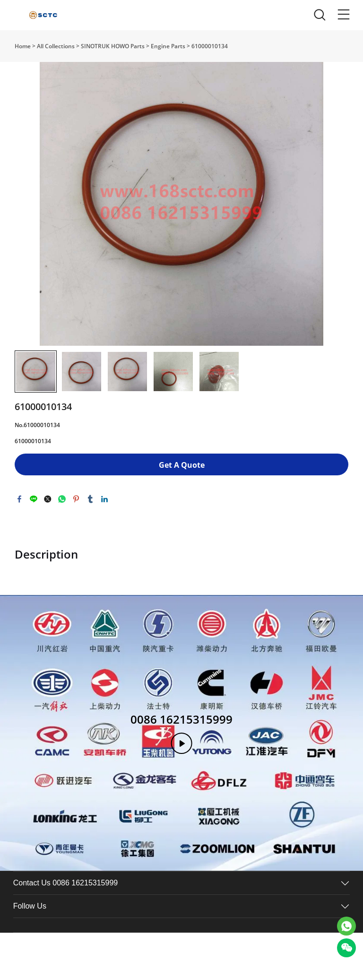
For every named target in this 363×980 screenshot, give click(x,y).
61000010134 (210, 46)
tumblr (90, 499)
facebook (19, 499)
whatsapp (62, 499)
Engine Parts (168, 46)
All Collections (56, 46)
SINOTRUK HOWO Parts (113, 46)
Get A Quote (182, 465)
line (34, 499)
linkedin (104, 499)
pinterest (76, 499)
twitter (48, 499)
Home (23, 46)
